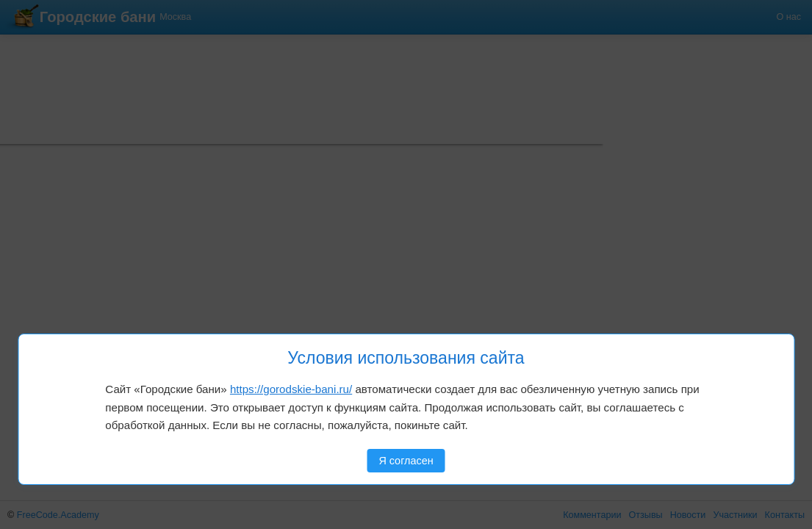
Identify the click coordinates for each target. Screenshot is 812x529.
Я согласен (406, 461)
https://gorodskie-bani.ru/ (291, 389)
